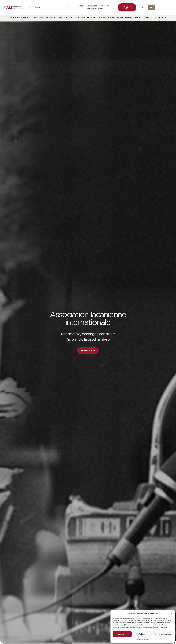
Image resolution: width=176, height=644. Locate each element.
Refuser (142, 634)
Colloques (66, 18)
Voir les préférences (163, 634)
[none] (151, 7)
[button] (171, 613)
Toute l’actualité (85, 18)
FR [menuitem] (151, 7)
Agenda (82, 6)
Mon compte (105, 6)
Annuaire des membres (96, 8)
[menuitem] (151, 7)
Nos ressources (143, 18)
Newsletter (92, 6)
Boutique (160, 18)
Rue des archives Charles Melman (115, 18)
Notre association (20, 18)
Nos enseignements (45, 18)
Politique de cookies (141, 640)
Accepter (122, 634)
